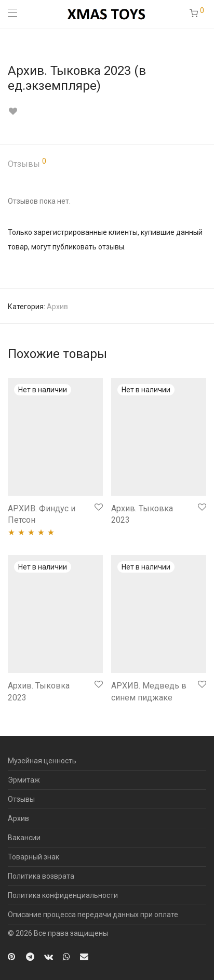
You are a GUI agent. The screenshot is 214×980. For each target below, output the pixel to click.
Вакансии (24, 838)
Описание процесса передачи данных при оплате (93, 915)
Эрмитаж (24, 780)
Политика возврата (41, 876)
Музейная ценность (42, 761)
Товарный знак (34, 857)
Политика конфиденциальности (63, 895)
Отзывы (27, 163)
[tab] (107, 164)
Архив (57, 307)
